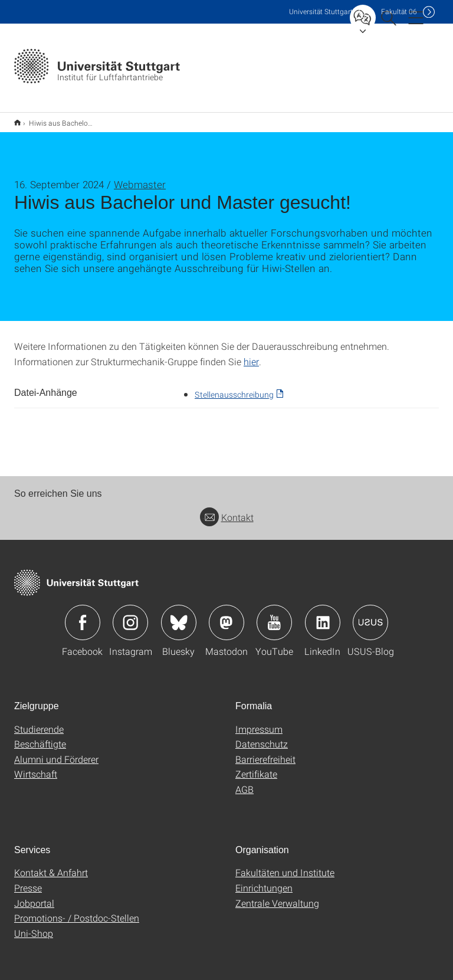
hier (251, 354)
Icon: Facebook (83, 615)
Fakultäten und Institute (285, 865)
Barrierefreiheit (265, 751)
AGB (244, 781)
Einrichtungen (264, 880)
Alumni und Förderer (56, 751)
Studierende (39, 721)
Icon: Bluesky (179, 615)
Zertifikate (256, 766)
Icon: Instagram (130, 615)
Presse (28, 880)
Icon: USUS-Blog (370, 615)
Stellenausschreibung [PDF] (234, 387)
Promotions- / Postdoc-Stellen (77, 910)
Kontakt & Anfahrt (51, 865)
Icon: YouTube (274, 615)
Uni (321, 12)
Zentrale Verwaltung (277, 895)
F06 (399, 12)
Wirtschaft (36, 766)
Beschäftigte (40, 736)
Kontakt (227, 509)
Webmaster (140, 177)
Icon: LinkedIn (323, 615)
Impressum (259, 721)
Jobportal (34, 895)
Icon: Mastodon (226, 615)
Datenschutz (262, 736)
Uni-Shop (34, 925)
